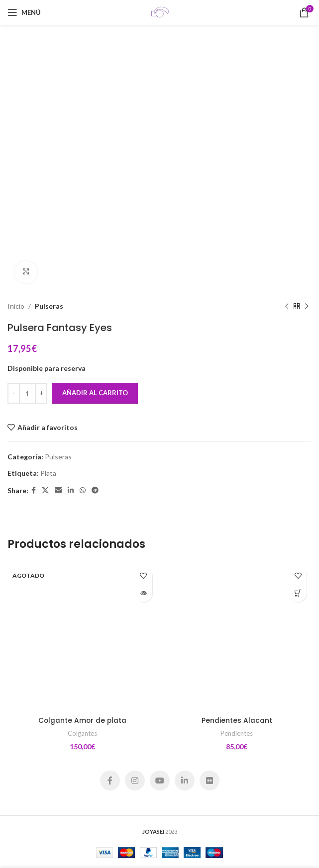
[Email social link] (58, 490)
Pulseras (49, 306)
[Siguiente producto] (307, 306)
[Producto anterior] (287, 306)
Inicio (16, 306)
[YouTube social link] (160, 781)
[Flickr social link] (210, 781)
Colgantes (82, 733)
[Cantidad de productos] (27, 393)
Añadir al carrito (95, 393)
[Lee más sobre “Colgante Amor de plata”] (144, 593)
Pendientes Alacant (237, 720)
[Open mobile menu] (24, 12)
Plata (48, 473)
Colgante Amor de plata (82, 720)
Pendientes (237, 733)
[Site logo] (160, 12)
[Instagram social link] (135, 781)
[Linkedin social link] (71, 490)
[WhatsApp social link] (83, 490)
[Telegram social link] (95, 490)
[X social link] (45, 490)
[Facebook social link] (34, 490)
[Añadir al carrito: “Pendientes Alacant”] (298, 593)
